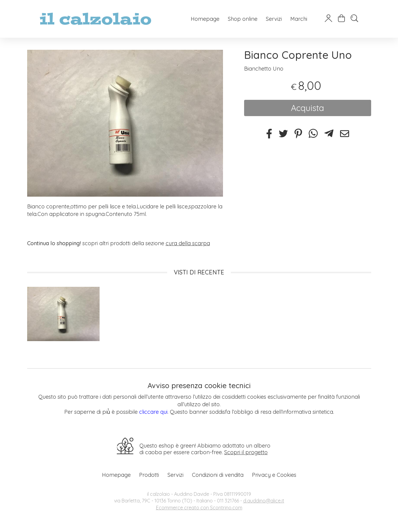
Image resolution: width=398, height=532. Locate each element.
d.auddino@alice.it (264, 501)
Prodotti (149, 475)
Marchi (299, 19)
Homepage (205, 19)
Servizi (274, 19)
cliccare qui (153, 412)
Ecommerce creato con (199, 508)
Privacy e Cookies (274, 475)
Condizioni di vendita (218, 475)
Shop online (243, 19)
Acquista (307, 108)
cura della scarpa (188, 243)
